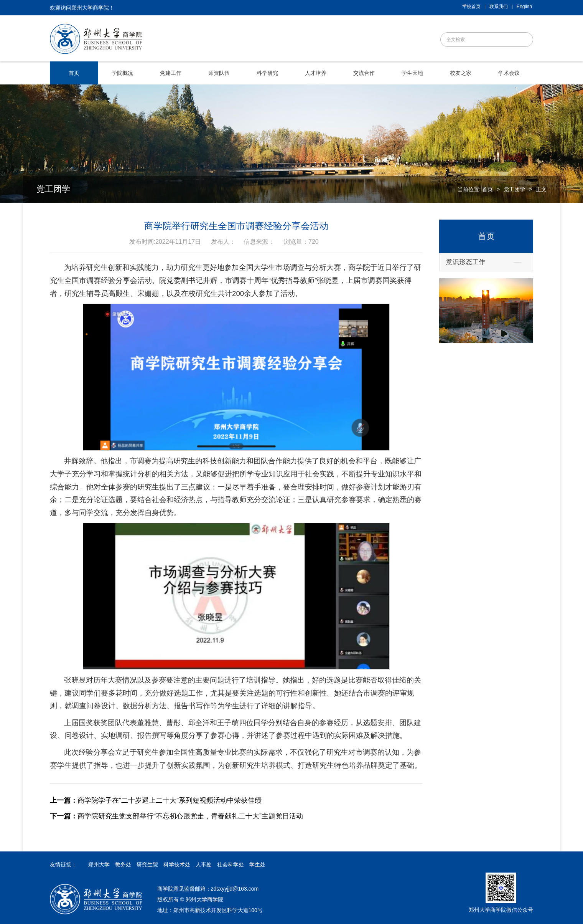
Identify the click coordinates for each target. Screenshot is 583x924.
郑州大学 (99, 864)
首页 (487, 189)
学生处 (257, 864)
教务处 (123, 864)
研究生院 (147, 864)
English (524, 7)
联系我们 (499, 7)
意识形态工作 (466, 262)
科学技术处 (177, 864)
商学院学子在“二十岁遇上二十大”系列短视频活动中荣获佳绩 (156, 800)
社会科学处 (231, 864)
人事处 (204, 864)
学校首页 (471, 7)
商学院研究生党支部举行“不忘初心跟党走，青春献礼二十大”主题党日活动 (176, 816)
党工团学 (514, 189)
